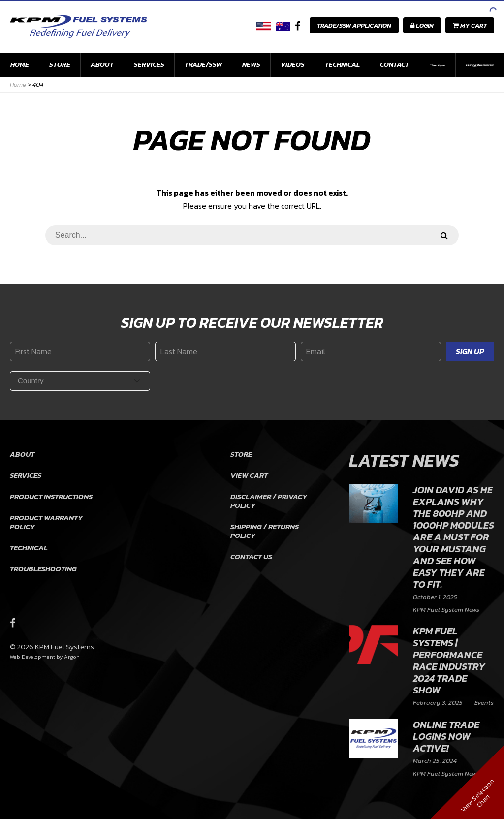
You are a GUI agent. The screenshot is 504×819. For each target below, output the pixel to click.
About (102, 65)
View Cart (249, 475)
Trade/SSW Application (354, 25)
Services (149, 65)
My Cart (470, 25)
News (251, 65)
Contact (394, 65)
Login (422, 25)
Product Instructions (51, 496)
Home (20, 65)
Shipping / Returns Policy (265, 531)
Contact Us (251, 556)
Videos (293, 65)
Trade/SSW (203, 65)
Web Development (32, 657)
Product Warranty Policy (46, 522)
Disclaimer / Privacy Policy (269, 501)
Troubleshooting (43, 569)
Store (60, 65)
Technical (342, 65)
